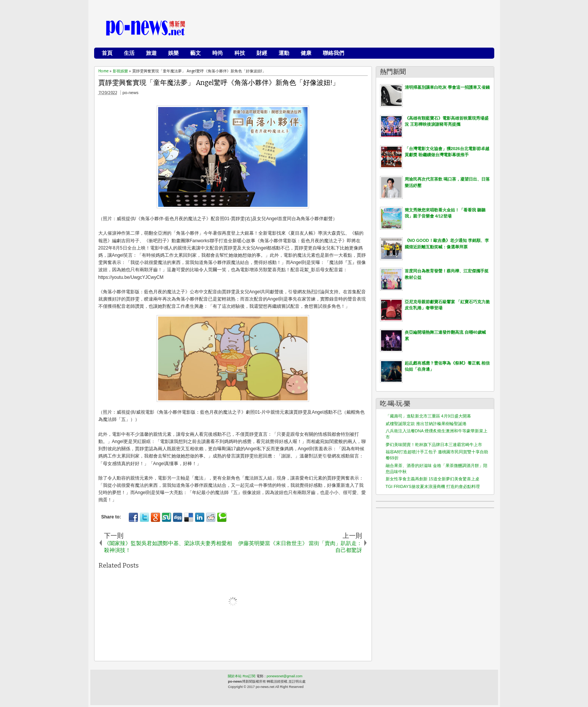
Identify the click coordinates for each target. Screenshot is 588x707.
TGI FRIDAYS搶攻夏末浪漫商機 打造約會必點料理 (433, 486)
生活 (129, 53)
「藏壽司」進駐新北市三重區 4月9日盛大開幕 (428, 416)
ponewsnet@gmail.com (285, 676)
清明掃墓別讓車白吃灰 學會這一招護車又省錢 (447, 87)
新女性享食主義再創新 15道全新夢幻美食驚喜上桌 (433, 479)
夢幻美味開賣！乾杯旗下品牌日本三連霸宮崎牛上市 (434, 445)
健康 (306, 53)
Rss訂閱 (249, 676)
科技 (240, 53)
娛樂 (173, 53)
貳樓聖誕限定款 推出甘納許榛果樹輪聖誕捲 (426, 424)
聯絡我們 (333, 53)
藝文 (195, 53)
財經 (262, 53)
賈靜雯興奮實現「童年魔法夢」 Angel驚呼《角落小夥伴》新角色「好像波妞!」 (219, 83)
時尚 (218, 53)
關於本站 (235, 676)
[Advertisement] (352, 29)
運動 (284, 53)
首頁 (107, 53)
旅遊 (151, 53)
